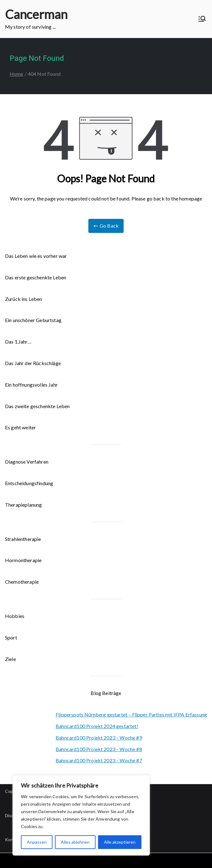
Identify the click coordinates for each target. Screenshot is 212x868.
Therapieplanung (23, 505)
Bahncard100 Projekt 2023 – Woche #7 (99, 760)
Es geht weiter (20, 427)
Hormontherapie (23, 560)
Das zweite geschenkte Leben (37, 406)
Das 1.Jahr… (18, 342)
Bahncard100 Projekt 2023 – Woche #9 (99, 738)
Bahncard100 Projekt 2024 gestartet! (97, 726)
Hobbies (15, 616)
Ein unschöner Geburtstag (33, 320)
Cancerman (36, 14)
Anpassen (37, 842)
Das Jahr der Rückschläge (33, 363)
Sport (11, 637)
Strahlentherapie (23, 539)
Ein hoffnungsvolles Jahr (31, 385)
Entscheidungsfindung (29, 483)
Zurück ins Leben (24, 299)
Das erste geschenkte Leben (36, 277)
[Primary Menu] (202, 19)
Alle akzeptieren (120, 842)
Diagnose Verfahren (27, 462)
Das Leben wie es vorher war (36, 256)
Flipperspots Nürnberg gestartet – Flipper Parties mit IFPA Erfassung (131, 714)
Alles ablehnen (75, 842)
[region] (81, 815)
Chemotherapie (22, 582)
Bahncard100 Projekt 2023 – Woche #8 (99, 749)
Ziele (10, 659)
